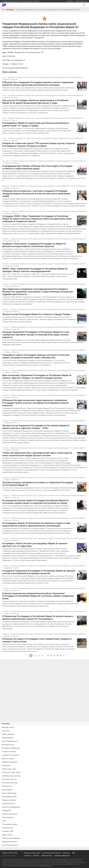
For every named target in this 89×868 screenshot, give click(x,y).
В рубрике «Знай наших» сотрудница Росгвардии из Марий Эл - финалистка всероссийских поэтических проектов (35, 245)
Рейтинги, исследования (11, 807)
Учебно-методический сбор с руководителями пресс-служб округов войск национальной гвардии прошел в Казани (37, 454)
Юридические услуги (10, 842)
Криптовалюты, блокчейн (11, 776)
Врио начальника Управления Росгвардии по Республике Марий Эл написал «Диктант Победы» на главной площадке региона (37, 377)
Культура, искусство (9, 779)
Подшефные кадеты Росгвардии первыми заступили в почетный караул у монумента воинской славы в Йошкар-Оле (36, 356)
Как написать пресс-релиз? (52, 853)
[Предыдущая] (25, 656)
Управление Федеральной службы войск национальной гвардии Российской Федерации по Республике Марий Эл (45, 77)
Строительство (7, 828)
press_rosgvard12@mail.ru (19, 68)
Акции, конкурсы (8, 734)
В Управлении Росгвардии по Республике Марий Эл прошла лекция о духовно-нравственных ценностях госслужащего (38, 618)
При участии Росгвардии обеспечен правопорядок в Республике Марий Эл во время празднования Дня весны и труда (35, 102)
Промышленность (9, 804)
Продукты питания (9, 800)
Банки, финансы (8, 738)
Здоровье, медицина (10, 762)
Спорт (4, 821)
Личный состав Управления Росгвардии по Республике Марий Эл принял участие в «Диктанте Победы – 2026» (36, 427)
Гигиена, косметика (9, 752)
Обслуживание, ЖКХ (9, 797)
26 (51, 656)
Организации (10, 10)
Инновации (6, 765)
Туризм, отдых (7, 835)
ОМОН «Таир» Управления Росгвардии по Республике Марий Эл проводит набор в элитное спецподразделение (35, 270)
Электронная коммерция (11, 838)
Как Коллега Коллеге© (10, 845)
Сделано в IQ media (9, 856)
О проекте (27, 856)
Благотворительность (10, 741)
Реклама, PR (6, 810)
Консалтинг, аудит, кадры (11, 772)
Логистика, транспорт (10, 783)
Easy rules (66, 853)
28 (57, 656)
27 (54, 656)
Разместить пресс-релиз (32, 853)
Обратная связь (47, 856)
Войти (71, 1)
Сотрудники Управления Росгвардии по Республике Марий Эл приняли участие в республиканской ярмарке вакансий (39, 572)
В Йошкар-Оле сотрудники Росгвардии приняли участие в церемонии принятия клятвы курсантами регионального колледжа (38, 84)
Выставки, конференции (11, 748)
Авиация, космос (8, 727)
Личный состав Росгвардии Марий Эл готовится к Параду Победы (36, 314)
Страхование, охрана (10, 824)
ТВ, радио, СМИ (8, 831)
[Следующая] (64, 656)
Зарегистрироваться (81, 1)
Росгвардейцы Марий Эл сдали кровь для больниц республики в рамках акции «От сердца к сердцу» (36, 124)
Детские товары (8, 759)
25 (48, 656)
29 (61, 656)
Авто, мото (6, 731)
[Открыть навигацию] (84, 5)
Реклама (36, 856)
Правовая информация (62, 856)
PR (3, 10)
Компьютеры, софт (9, 769)
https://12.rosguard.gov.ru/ (16, 60)
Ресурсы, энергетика (10, 814)
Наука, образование (9, 793)
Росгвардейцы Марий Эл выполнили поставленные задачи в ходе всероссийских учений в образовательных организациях (36, 524)
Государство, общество (10, 80)
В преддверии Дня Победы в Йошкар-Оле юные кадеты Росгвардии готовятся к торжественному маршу (37, 167)
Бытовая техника (8, 745)
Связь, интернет (8, 817)
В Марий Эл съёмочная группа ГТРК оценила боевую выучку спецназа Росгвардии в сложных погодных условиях (39, 145)
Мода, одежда (7, 790)
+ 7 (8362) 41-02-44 (16, 64)
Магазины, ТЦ (7, 786)
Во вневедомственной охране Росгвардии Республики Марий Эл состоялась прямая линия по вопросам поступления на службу (35, 502)
